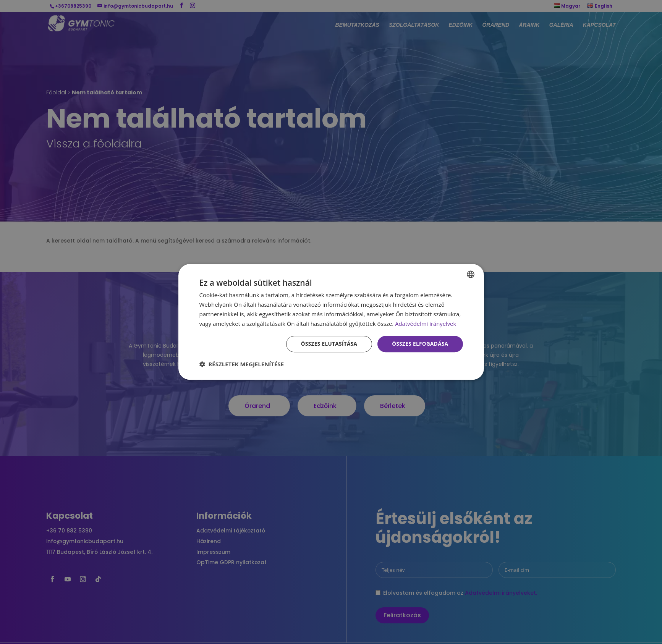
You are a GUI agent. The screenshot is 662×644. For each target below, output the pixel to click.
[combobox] (471, 274)
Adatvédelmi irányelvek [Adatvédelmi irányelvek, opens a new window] (426, 323)
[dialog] (331, 322)
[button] (242, 365)
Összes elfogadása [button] (419, 344)
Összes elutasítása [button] (326, 344)
